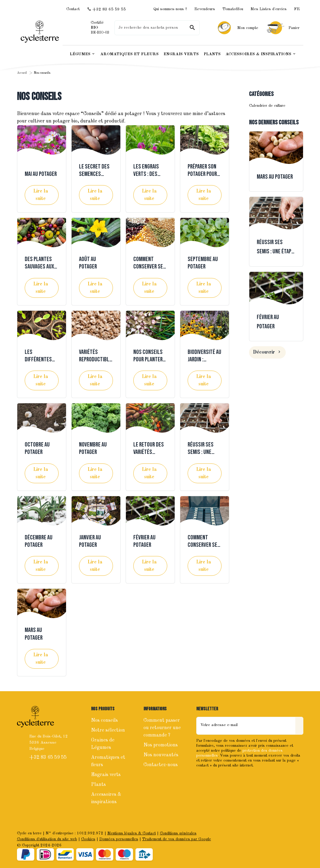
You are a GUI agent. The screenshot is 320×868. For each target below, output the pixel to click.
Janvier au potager (90, 541)
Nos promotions (161, 745)
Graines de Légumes (103, 744)
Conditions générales (178, 833)
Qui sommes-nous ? (170, 9)
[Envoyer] (299, 726)
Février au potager (144, 541)
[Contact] (73, 9)
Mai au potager (41, 174)
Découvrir (267, 352)
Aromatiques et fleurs (108, 761)
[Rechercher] (192, 28)
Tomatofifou (233, 9)
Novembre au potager (93, 448)
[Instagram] (215, 779)
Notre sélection (108, 730)
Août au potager (88, 263)
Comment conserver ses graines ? (204, 545)
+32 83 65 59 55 (49, 758)
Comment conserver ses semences (150, 267)
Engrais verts (106, 775)
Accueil (22, 73)
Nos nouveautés (161, 755)
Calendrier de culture (267, 106)
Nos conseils (104, 721)
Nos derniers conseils (274, 123)
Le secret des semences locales (94, 174)
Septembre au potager (203, 263)
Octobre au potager (37, 448)
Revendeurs (205, 9)
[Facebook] (202, 779)
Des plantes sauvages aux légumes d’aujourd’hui (39, 270)
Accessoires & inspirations (106, 798)
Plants (98, 785)
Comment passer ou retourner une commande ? (162, 728)
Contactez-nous (161, 765)
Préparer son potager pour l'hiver (202, 174)
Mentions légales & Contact (132, 833)
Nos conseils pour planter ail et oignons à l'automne (149, 363)
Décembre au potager (39, 541)
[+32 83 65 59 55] (106, 9)
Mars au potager (34, 634)
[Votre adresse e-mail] (246, 726)
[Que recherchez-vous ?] (157, 28)
